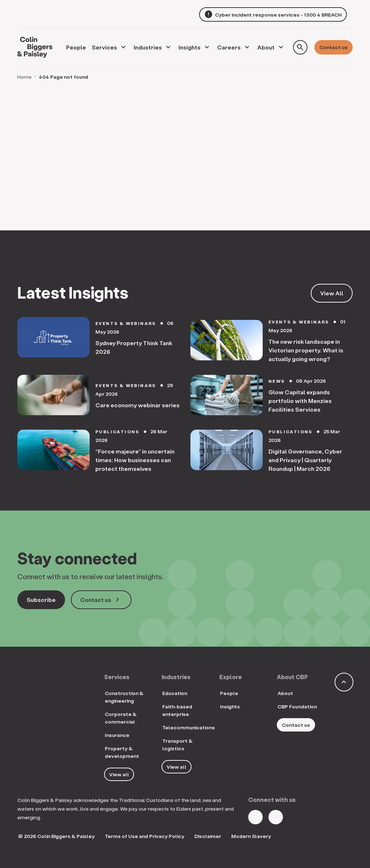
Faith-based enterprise (177, 710)
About (266, 47)
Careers (229, 47)
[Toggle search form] (300, 47)
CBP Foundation (297, 706)
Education (175, 693)
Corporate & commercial (121, 718)
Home (24, 77)
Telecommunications (189, 727)
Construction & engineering (124, 697)
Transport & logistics (177, 745)
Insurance (117, 735)
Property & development (122, 752)
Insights (190, 47)
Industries (148, 47)
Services (104, 47)
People (229, 693)
